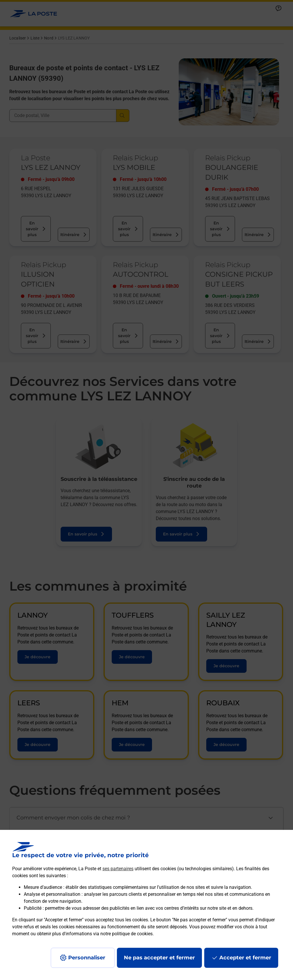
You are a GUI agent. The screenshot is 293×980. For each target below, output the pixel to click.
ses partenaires (118, 869)
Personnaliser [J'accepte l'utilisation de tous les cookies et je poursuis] (87, 958)
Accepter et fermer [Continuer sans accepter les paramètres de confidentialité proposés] (245, 958)
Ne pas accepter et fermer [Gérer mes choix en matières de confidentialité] (159, 958)
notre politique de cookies (126, 934)
